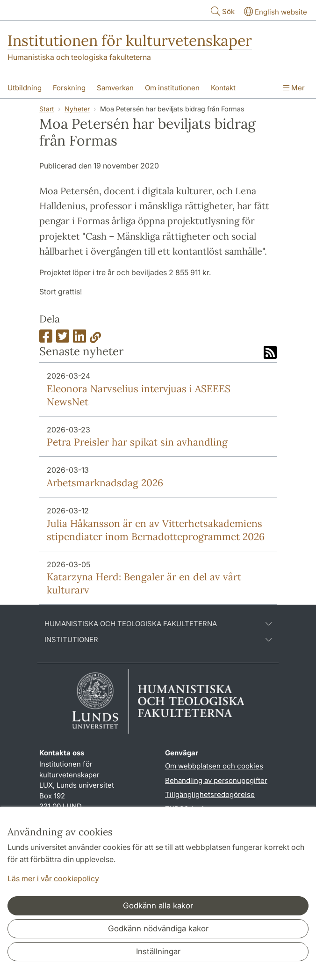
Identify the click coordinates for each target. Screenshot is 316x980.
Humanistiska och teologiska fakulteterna (79, 57)
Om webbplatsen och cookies (214, 766)
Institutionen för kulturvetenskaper (130, 40)
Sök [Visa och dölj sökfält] (222, 11)
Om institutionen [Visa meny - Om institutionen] (172, 88)
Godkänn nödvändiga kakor (158, 929)
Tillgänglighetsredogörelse (210, 794)
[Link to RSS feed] (270, 353)
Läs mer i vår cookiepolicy (53, 878)
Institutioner (158, 640)
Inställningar (158, 951)
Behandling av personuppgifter (216, 780)
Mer (294, 88)
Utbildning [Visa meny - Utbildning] (25, 88)
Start (47, 109)
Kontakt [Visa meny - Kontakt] (223, 88)
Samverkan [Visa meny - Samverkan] (115, 88)
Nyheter (77, 109)
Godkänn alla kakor (158, 906)
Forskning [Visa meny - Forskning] (69, 88)
